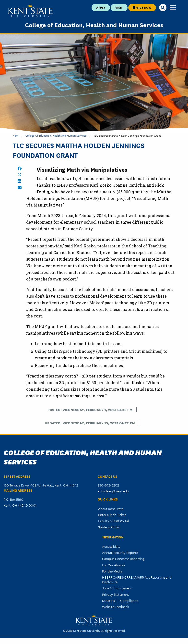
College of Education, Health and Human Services (94, 25)
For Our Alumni (113, 565)
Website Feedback (116, 607)
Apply (101, 7)
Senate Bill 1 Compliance (120, 600)
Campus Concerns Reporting (123, 559)
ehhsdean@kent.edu (113, 491)
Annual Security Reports (120, 552)
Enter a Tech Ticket (112, 515)
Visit (119, 7)
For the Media (112, 571)
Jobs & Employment (117, 588)
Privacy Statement (116, 594)
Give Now (142, 7)
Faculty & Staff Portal (114, 521)
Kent (16, 135)
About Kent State (111, 509)
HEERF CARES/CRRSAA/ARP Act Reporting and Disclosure (137, 579)
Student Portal (109, 527)
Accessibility (111, 546)
